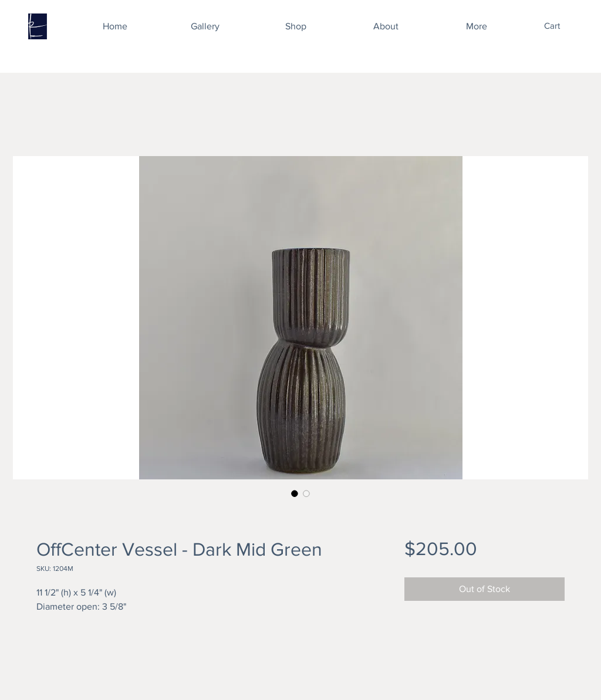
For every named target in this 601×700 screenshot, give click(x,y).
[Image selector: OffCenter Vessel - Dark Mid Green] (295, 493)
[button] (560, 26)
